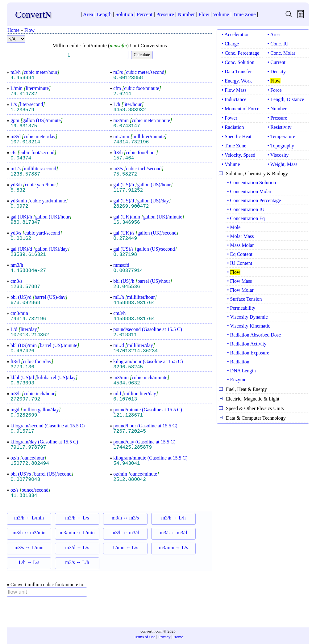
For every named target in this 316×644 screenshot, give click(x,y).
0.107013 (125, 399)
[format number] (16, 39)
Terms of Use (145, 637)
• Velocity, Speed (239, 155)
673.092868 (25, 303)
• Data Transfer (237, 72)
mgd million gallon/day (36, 410)
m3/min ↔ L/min (77, 533)
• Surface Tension (245, 299)
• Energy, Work (237, 81)
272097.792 (25, 399)
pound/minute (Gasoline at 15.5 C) (148, 410)
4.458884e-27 (28, 271)
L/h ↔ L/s (29, 562)
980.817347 (25, 222)
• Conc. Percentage (241, 53)
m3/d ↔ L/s (77, 547)
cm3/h (119, 313)
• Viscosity (278, 155)
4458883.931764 (134, 303)
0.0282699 (24, 415)
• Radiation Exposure (248, 353)
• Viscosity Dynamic (247, 317)
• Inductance (234, 99)
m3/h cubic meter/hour (35, 72)
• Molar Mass (240, 236)
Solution (124, 14)
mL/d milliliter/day (134, 345)
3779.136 (22, 367)
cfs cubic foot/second (33, 153)
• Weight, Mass (283, 164)
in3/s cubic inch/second (138, 169)
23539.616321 (28, 255)
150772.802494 (30, 464)
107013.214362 (30, 335)
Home (13, 30)
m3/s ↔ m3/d (173, 533)
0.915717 (22, 431)
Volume (221, 14)
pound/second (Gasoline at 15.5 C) (148, 329)
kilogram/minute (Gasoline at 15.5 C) (150, 458)
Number (186, 14)
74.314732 (24, 94)
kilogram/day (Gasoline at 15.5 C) (44, 442)
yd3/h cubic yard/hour (34, 185)
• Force (275, 90)
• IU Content (240, 263)
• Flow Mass (234, 90)
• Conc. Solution (238, 62)
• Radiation (233, 127)
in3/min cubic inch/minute (141, 377)
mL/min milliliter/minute (140, 136)
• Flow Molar (240, 290)
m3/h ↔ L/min (29, 518)
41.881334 (24, 496)
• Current (276, 62)
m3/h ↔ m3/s (125, 518)
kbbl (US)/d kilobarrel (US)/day (44, 377)
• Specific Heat (237, 136)
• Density (277, 72)
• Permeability (241, 308)
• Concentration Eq (246, 218)
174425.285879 (133, 447)
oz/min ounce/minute (136, 474)
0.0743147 (127, 126)
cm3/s (16, 281)
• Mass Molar (240, 245)
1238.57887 (25, 174)
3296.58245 (128, 367)
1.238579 (22, 110)
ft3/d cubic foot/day (32, 361)
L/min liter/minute (31, 88)
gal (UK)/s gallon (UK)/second (146, 233)
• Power (230, 118)
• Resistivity (280, 127)
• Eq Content (240, 254)
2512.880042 (130, 480)
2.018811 (125, 335)
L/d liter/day (25, 329)
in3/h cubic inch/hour (33, 394)
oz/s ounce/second (30, 490)
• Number (277, 109)
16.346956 (127, 222)
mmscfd (121, 265)
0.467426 (22, 351)
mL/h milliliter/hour (135, 297)
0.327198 (125, 255)
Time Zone (244, 14)
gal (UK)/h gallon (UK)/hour (41, 217)
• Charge (231, 44)
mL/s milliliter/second (34, 169)
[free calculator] (301, 16)
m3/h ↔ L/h (173, 518)
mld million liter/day (136, 394)
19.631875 (24, 126)
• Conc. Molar (281, 53)
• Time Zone (234, 146)
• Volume (231, 164)
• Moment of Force (241, 109)
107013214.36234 (135, 351)
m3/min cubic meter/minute (143, 120)
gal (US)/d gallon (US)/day (142, 201)
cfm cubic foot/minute (137, 88)
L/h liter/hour (128, 104)
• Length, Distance (286, 99)
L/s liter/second (28, 104)
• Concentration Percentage (254, 200)
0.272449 (125, 239)
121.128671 (128, 415)
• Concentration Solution (252, 182)
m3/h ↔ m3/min (29, 533)
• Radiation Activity (247, 344)
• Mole (234, 227)
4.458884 (22, 78)
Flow (204, 14)
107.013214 (25, 142)
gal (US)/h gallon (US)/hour (143, 185)
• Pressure (277, 118)
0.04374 (21, 158)
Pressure (165, 14)
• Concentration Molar (249, 191)
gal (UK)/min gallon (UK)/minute (149, 217)
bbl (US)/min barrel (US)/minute (45, 345)
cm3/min (19, 313)
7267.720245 (130, 431)
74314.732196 (131, 142)
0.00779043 (25, 480)
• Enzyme (237, 380)
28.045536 (127, 287)
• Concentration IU (246, 209)
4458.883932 (130, 110)
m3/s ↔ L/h (77, 562)
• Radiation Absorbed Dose (254, 335)
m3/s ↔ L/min (29, 547)
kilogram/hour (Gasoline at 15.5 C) (148, 361)
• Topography (281, 146)
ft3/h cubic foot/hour (136, 153)
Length (104, 14)
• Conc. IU (278, 44)
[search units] (289, 16)
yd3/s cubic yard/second (36, 233)
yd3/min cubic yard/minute (39, 201)
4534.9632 (127, 383)
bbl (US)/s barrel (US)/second (42, 474)
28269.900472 (131, 206)
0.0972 (19, 206)
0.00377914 (128, 271)
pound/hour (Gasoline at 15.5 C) (145, 426)
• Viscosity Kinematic (249, 326)
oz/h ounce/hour (28, 458)
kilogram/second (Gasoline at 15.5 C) (48, 426)
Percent (145, 14)
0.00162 (21, 239)
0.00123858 (128, 78)
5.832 (18, 190)
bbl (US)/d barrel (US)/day (39, 297)
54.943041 (127, 464)
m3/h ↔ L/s (77, 518)
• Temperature (281, 136)
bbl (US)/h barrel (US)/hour (143, 281)
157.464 (124, 158)
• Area (274, 34)
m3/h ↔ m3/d (125, 533)
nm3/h (17, 265)
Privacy (164, 637)
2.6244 (122, 94)
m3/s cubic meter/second (140, 72)
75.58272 (125, 174)
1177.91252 (128, 190)
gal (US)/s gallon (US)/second (145, 249)
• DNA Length (241, 371)
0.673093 (22, 383)
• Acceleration (236, 34)
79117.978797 (28, 447)
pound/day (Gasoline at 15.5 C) (144, 442)
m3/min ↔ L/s (173, 547)
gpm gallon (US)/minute (37, 120)
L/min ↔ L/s (125, 547)
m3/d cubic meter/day (34, 136)
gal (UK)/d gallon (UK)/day (40, 249)
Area (88, 14)
